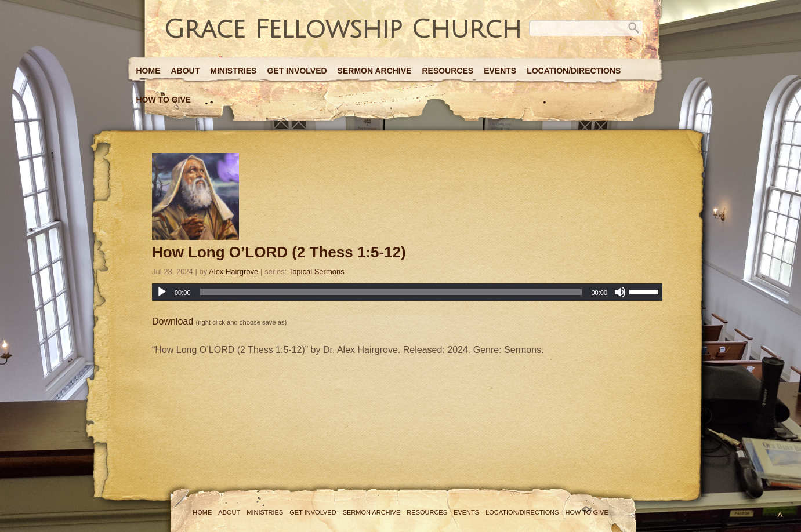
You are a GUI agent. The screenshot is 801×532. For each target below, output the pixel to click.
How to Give (164, 100)
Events (500, 71)
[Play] (162, 292)
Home (148, 71)
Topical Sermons (317, 272)
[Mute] (620, 292)
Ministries (233, 71)
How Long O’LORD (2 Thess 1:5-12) (279, 252)
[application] (407, 292)
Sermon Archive (375, 71)
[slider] (391, 292)
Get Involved (297, 71)
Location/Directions (574, 71)
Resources (447, 71)
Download (173, 321)
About (186, 71)
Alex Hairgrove (233, 272)
